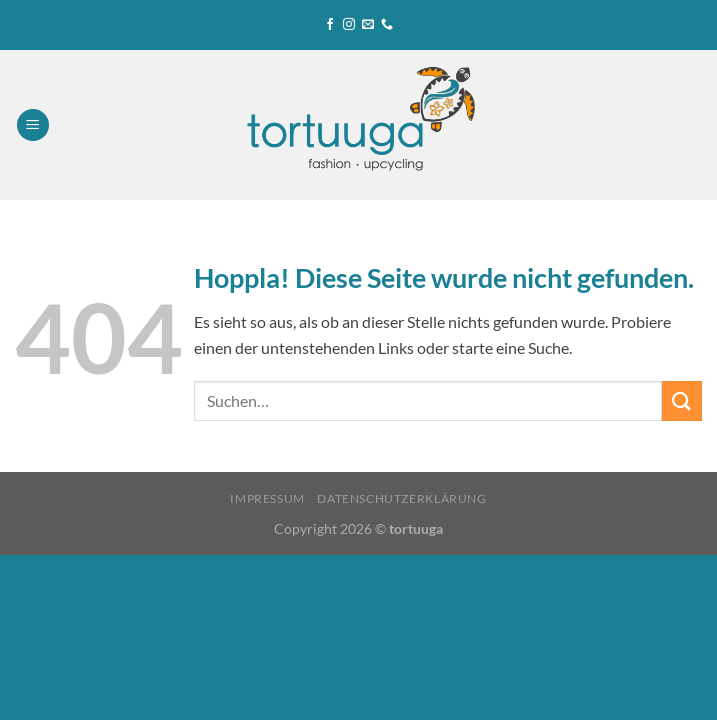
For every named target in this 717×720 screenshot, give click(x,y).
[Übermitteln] (682, 400)
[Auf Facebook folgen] (330, 25)
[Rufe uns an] (387, 25)
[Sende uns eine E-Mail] (368, 25)
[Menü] (33, 125)
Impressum (267, 498)
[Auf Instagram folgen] (349, 25)
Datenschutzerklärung (401, 498)
